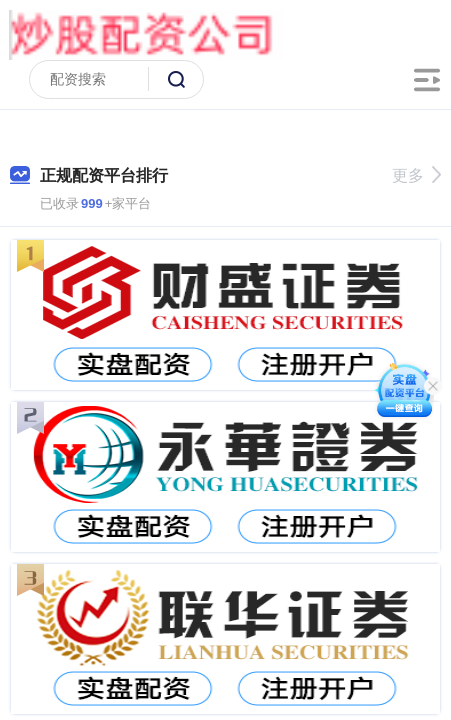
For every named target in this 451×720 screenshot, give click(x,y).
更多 (416, 175)
